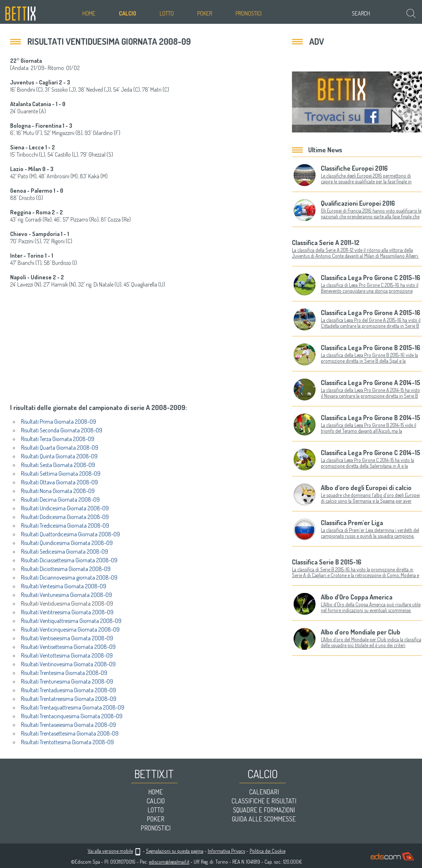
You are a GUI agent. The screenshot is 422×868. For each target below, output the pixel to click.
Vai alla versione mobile (110, 851)
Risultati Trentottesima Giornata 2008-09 (67, 742)
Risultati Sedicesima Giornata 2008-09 (64, 551)
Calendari (264, 792)
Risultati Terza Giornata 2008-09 (58, 439)
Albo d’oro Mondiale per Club (361, 632)
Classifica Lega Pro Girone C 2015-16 (371, 278)
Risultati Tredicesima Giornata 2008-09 (65, 525)
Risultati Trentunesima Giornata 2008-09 (67, 681)
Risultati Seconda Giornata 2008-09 (62, 430)
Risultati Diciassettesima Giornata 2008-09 (69, 560)
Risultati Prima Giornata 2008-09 (59, 422)
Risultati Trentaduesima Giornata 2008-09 (68, 690)
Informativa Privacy (227, 851)
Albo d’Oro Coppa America (357, 597)
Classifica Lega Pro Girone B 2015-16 (371, 348)
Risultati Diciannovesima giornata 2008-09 (69, 577)
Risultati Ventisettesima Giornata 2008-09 (68, 647)
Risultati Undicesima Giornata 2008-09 (65, 508)
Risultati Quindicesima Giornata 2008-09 (67, 543)
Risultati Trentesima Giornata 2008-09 (64, 673)
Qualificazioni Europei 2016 (358, 203)
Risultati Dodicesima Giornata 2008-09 (65, 517)
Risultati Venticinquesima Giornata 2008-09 (70, 629)
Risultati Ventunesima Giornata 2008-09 (66, 595)
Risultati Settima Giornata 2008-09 (61, 474)
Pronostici (249, 13)
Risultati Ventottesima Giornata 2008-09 (67, 655)
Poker (205, 13)
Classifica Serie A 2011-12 (326, 243)
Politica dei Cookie (268, 851)
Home (89, 13)
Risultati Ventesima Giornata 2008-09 (64, 586)
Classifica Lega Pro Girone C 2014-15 (371, 453)
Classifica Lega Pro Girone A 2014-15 (371, 383)
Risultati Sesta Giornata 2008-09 (58, 465)
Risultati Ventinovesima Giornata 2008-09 (68, 664)
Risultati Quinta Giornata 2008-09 (59, 456)
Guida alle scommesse (264, 819)
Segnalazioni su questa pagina (175, 851)
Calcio (128, 13)
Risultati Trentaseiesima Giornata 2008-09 (68, 725)
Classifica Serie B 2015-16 (327, 562)
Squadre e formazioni (264, 810)
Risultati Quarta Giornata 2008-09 (60, 448)
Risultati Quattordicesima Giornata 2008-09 (70, 534)
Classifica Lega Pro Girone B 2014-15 (371, 418)
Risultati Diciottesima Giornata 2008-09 (66, 569)
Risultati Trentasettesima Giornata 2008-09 (70, 733)
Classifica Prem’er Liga (352, 523)
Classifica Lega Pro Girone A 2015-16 (371, 313)
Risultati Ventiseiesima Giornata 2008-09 (67, 638)
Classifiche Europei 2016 (354, 168)
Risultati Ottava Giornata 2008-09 (59, 482)
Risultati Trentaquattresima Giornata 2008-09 (73, 707)
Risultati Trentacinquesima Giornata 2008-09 (72, 716)
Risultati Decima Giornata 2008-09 (60, 500)
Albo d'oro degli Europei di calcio (366, 488)
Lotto (167, 13)
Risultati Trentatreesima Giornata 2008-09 (69, 699)
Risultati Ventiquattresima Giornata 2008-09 (71, 621)
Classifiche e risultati (264, 801)
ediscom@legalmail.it (169, 862)
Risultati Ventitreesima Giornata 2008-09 (67, 612)
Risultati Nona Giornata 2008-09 (58, 491)
